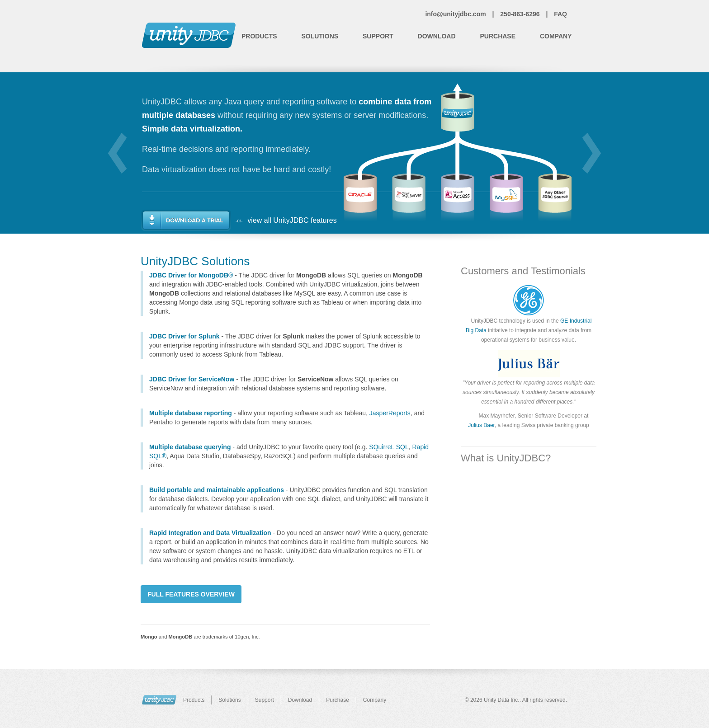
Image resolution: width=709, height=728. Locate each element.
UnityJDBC (159, 700)
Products (259, 36)
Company (556, 36)
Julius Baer (481, 425)
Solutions (320, 36)
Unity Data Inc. (502, 700)
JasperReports (390, 413)
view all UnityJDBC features (292, 220)
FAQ (560, 14)
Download (437, 36)
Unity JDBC (189, 35)
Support (378, 36)
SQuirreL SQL (389, 447)
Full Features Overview (191, 594)
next (592, 153)
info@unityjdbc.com (455, 14)
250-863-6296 (520, 14)
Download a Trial (186, 220)
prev (117, 153)
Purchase (498, 36)
